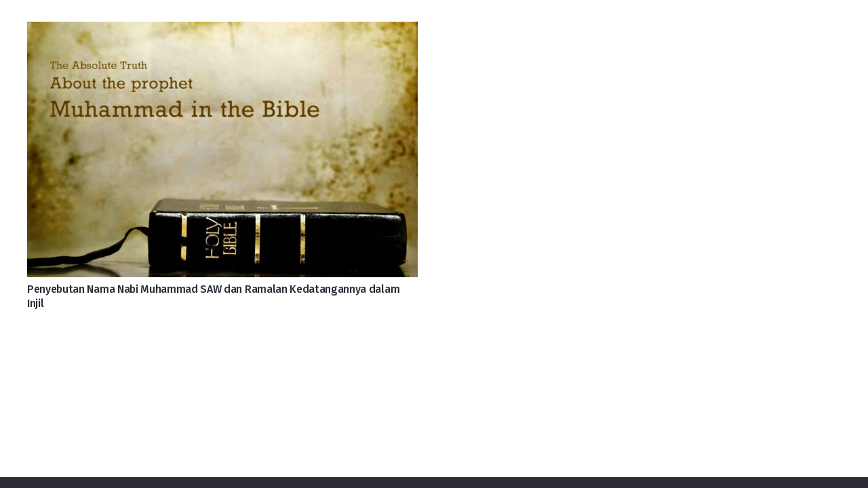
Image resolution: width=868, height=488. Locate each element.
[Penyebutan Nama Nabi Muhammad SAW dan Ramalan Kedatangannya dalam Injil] (222, 33)
